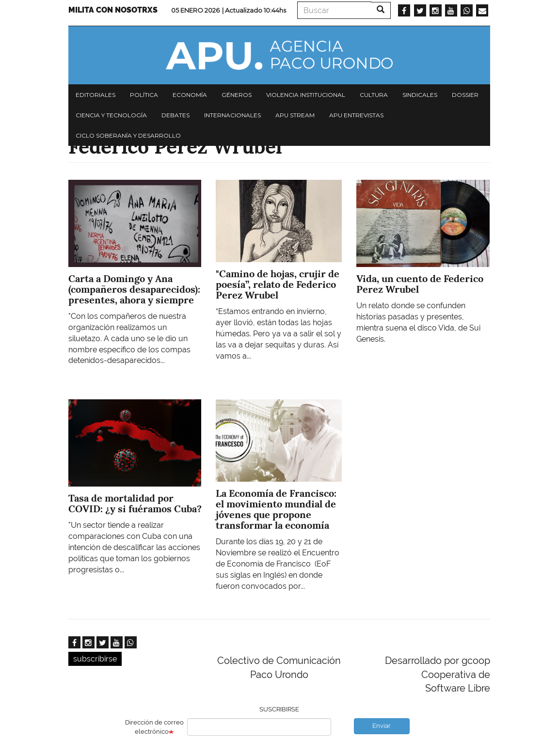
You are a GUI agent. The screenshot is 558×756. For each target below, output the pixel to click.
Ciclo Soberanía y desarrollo (128, 135)
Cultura (374, 95)
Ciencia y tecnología (111, 115)
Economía (190, 95)
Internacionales (232, 115)
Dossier (465, 95)
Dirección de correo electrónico (154, 727)
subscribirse (95, 659)
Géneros (237, 95)
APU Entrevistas (356, 115)
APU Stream (295, 115)
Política (144, 95)
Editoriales (96, 95)
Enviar (382, 726)
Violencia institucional (306, 95)
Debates (175, 115)
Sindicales (420, 95)
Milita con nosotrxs (113, 10)
